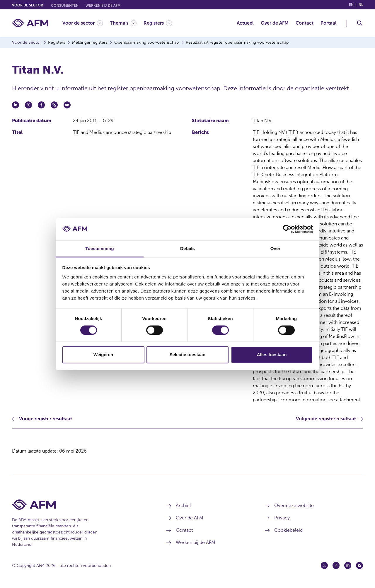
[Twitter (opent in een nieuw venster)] (324, 565)
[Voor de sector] (83, 23)
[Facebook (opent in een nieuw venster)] (336, 565)
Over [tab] (276, 248)
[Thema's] (123, 23)
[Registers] (158, 23)
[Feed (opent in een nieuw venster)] (359, 565)
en (351, 5)
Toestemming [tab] (100, 248)
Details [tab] (187, 248)
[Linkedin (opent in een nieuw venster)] (348, 565)
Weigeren (103, 355)
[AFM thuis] (30, 23)
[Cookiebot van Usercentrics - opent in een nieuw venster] (287, 229)
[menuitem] (86, 23)
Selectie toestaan (188, 355)
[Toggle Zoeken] (360, 23)
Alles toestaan (272, 355)
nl (361, 5)
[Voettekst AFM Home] (80, 505)
